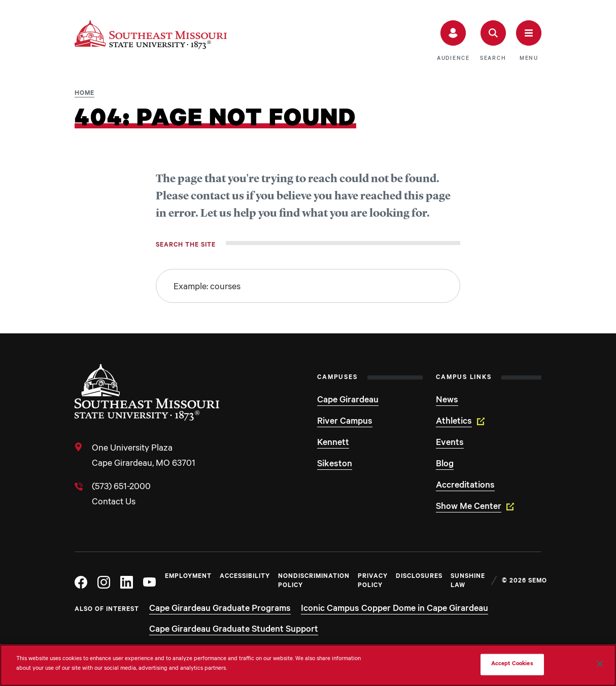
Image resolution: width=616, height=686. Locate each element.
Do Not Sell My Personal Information (423, 664)
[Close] (600, 664)
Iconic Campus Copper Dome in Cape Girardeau (395, 609)
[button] (453, 41)
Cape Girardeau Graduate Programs (220, 609)
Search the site (186, 246)
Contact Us (114, 503)
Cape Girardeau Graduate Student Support (234, 630)
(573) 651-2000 (121, 488)
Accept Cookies (512, 664)
